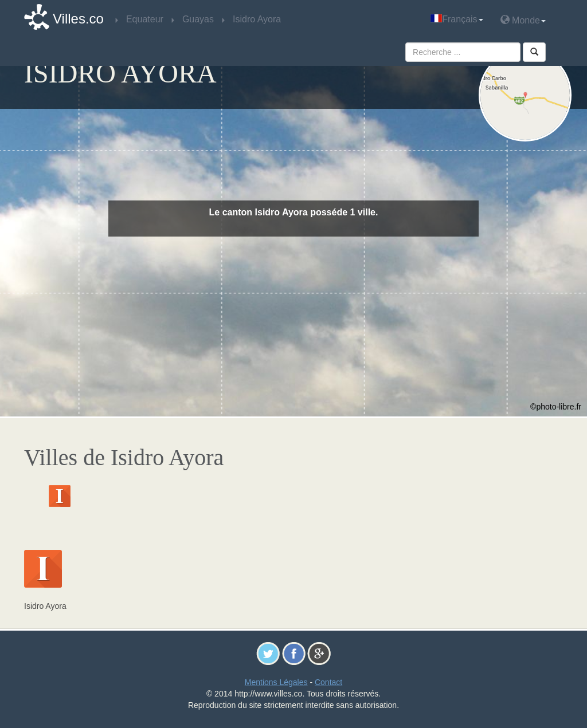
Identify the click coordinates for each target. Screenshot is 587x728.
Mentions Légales (276, 682)
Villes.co (78, 19)
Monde (523, 20)
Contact (328, 682)
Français (457, 19)
